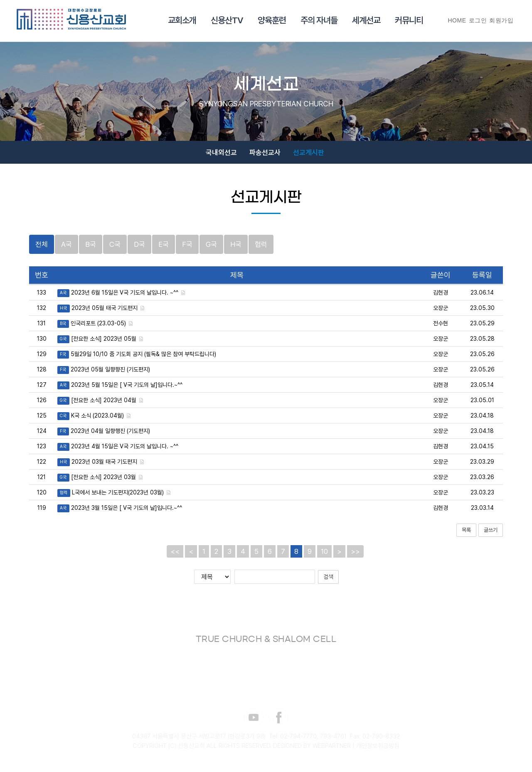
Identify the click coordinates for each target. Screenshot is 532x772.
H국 (236, 249)
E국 (164, 249)
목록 (466, 534)
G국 (211, 249)
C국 (115, 249)
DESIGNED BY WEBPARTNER (312, 750)
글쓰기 (491, 534)
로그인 (478, 20)
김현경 (441, 297)
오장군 (441, 312)
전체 (42, 249)
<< (175, 556)
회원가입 (501, 20)
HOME (457, 20)
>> (355, 556)
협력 (261, 249)
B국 (91, 249)
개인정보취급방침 (378, 750)
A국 (66, 249)
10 (324, 556)
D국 (139, 249)
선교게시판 (309, 155)
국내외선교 (221, 155)
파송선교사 (265, 155)
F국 (187, 249)
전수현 (441, 327)
